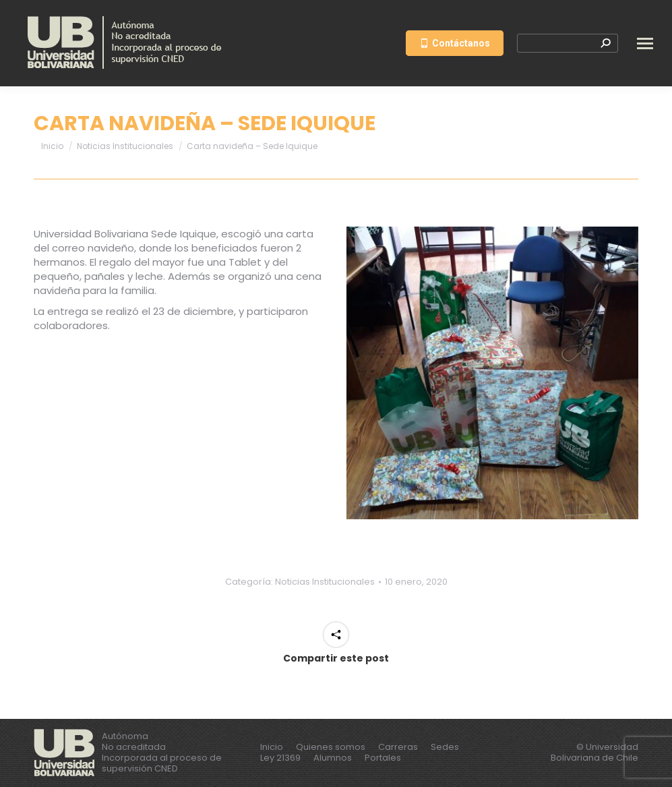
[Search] (568, 43)
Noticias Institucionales (325, 582)
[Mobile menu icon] (645, 43)
